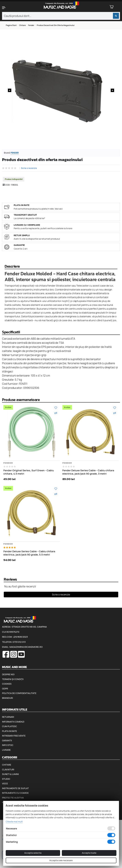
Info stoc (8, 745)
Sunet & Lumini (10, 774)
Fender (31, 25)
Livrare (6, 750)
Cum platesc (9, 726)
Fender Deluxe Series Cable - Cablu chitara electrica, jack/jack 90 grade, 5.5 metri (29, 553)
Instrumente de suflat (15, 788)
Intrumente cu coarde (15, 793)
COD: (8, 185)
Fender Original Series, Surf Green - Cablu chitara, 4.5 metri (29, 472)
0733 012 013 (19, 642)
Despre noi (8, 674)
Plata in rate (9, 731)
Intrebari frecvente (14, 736)
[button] (10, 8)
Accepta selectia (33, 853)
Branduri (7, 698)
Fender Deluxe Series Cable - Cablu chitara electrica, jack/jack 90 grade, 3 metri (88, 472)
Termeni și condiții (13, 679)
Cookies (7, 684)
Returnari (8, 717)
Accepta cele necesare (61, 860)
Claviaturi (8, 769)
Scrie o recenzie (29, 168)
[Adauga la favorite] (56, 408)
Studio (6, 779)
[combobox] (61, 16)
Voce (5, 783)
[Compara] (56, 413)
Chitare (23, 25)
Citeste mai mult (14, 822)
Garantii (7, 740)
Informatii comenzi (13, 722)
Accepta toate (89, 853)
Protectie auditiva (13, 798)
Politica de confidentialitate (19, 693)
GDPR (5, 689)
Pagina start (11, 25)
